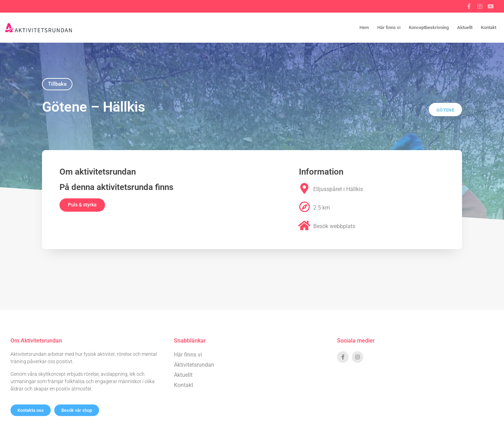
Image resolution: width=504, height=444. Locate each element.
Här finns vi (389, 27)
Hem (364, 27)
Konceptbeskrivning (429, 27)
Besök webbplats (334, 226)
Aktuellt (465, 27)
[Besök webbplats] (304, 225)
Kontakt (489, 27)
